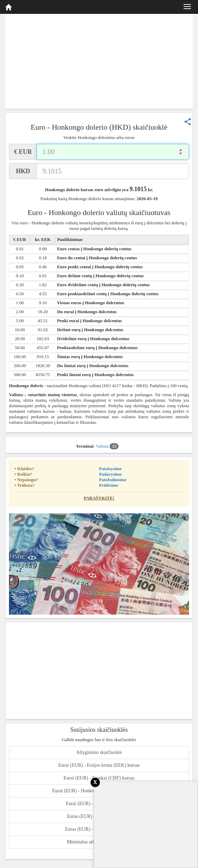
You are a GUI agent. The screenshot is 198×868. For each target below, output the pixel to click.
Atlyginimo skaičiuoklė (99, 752)
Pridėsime (109, 485)
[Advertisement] (99, 60)
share (188, 122)
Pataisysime (111, 469)
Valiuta (107, 446)
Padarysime (111, 474)
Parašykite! (99, 498)
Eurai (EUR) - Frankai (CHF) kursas (99, 778)
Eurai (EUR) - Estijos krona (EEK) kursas (99, 765)
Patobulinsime (113, 480)
